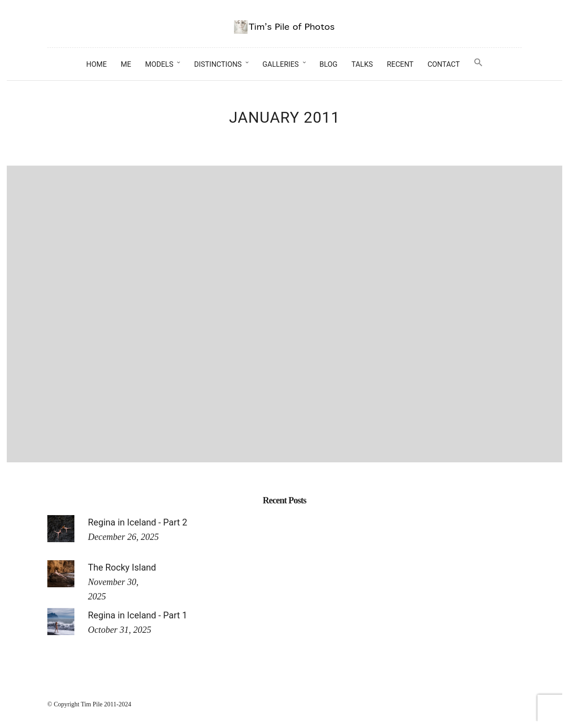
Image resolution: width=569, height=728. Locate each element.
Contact (444, 64)
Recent (400, 64)
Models (159, 64)
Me (126, 64)
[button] (478, 63)
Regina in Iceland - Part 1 (138, 615)
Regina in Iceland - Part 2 (138, 522)
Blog (329, 64)
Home (96, 64)
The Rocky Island (122, 567)
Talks (362, 64)
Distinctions (218, 64)
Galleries (280, 64)
